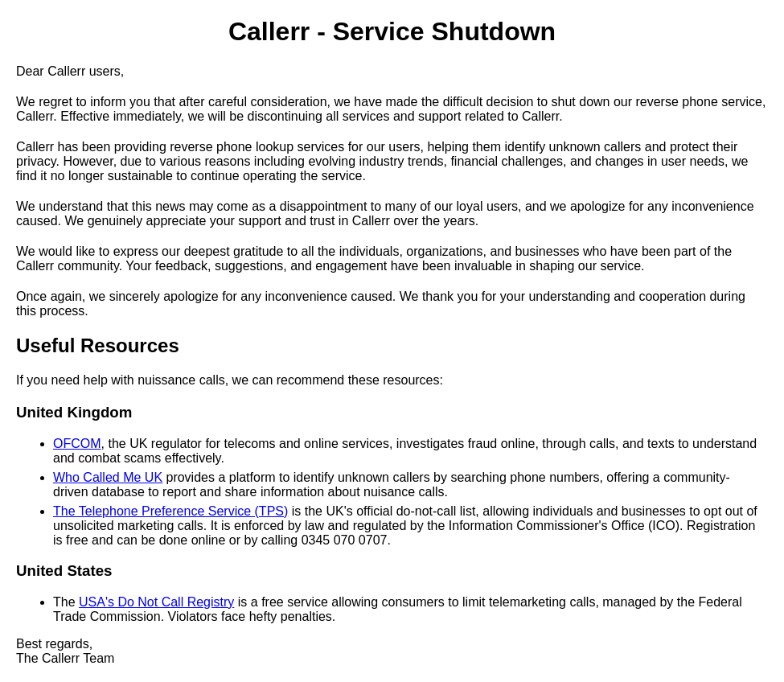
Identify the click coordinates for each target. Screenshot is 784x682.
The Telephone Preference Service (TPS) (170, 511)
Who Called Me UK (108, 477)
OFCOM (77, 444)
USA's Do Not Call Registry (156, 602)
